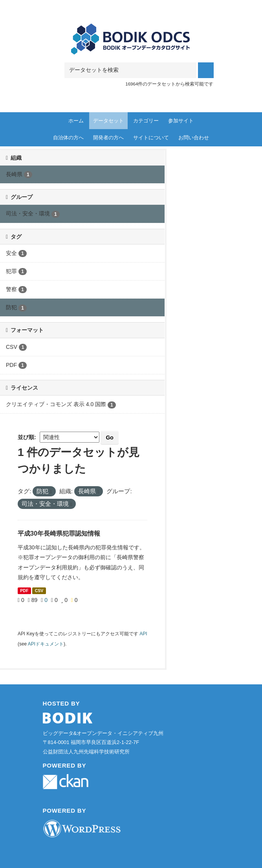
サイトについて (151, 138)
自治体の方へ (68, 138)
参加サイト (181, 121)
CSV (39, 591)
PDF (24, 591)
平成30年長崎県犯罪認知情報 (59, 533)
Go (109, 438)
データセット (108, 121)
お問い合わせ (194, 138)
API (143, 634)
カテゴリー (146, 121)
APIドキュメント (46, 644)
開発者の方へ (108, 138)
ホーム (76, 121)
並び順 (26, 437)
